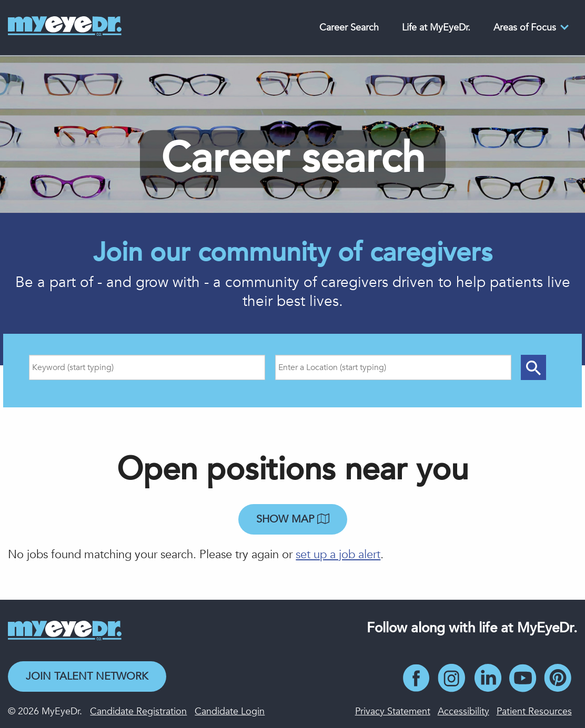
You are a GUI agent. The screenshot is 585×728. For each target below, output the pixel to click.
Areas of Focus (525, 28)
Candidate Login (230, 711)
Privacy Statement (393, 711)
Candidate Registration (138, 711)
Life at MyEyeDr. (436, 28)
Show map (293, 519)
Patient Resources (534, 711)
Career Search (349, 28)
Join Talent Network (87, 676)
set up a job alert (338, 555)
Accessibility (463, 711)
